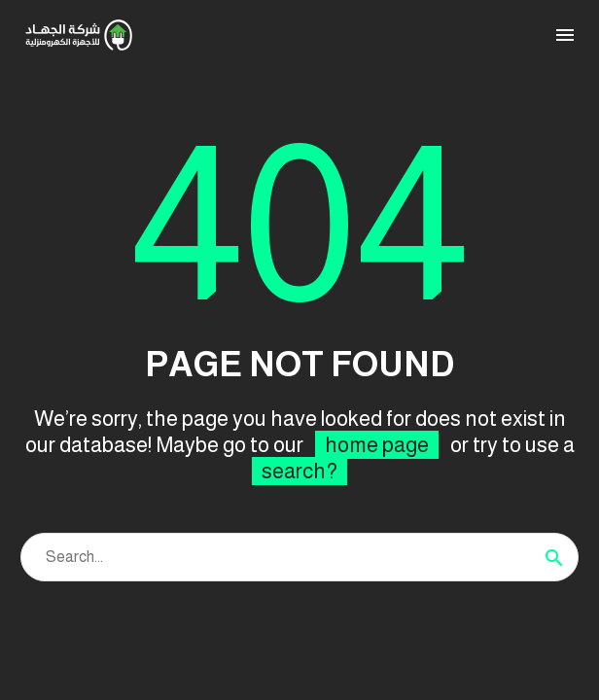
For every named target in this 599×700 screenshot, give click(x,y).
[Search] (299, 557)
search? (299, 471)
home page (377, 445)
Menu (565, 35)
